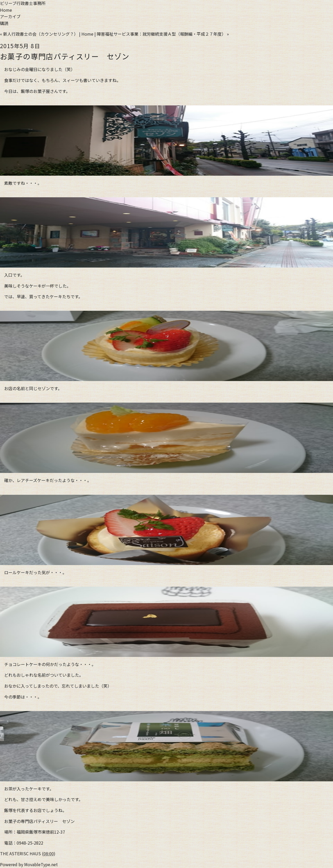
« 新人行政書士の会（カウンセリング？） (39, 34)
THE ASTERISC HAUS (20, 853)
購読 (4, 23)
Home (6, 10)
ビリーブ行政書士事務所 (23, 3)
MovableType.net (41, 864)
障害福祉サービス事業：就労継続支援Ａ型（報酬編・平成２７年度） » (163, 34)
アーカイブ (10, 16)
